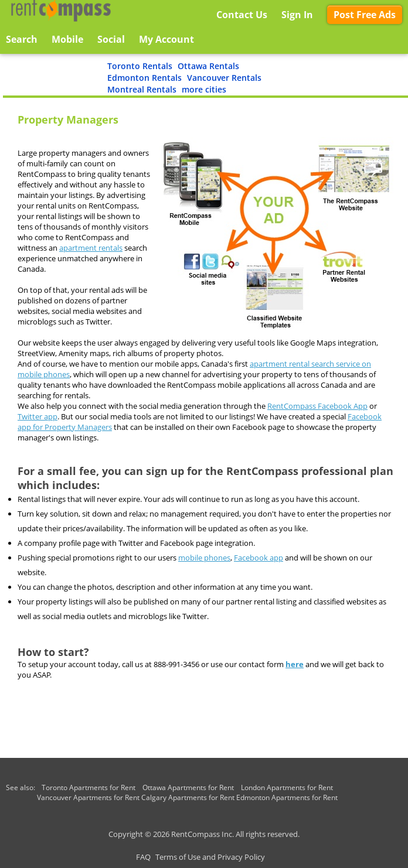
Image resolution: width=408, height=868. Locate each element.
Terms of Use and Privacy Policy (210, 857)
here (295, 664)
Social (111, 39)
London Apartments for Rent (287, 787)
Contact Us (242, 15)
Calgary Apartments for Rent (188, 797)
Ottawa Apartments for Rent (188, 787)
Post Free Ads (365, 15)
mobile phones (204, 558)
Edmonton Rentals (144, 78)
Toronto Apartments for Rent (89, 787)
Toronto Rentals (140, 66)
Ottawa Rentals (208, 66)
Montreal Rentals (142, 89)
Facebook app (259, 558)
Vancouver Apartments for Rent (88, 797)
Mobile (67, 39)
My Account (166, 39)
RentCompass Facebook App (317, 406)
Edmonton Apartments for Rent (287, 797)
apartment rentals (91, 248)
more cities (204, 89)
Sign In (297, 15)
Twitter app (38, 416)
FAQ (143, 857)
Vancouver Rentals (224, 78)
